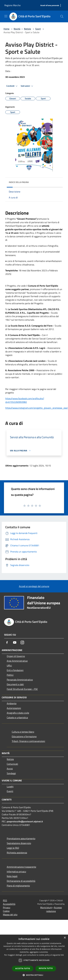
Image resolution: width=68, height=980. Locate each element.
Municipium (46, 907)
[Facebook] (7, 642)
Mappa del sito (10, 915)
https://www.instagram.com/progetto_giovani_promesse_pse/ (37, 408)
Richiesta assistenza (17, 853)
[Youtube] (15, 642)
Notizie (27, 29)
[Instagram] (22, 642)
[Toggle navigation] (6, 16)
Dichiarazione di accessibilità (21, 881)
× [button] (65, 938)
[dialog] (34, 957)
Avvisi (10, 769)
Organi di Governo (16, 656)
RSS (5, 900)
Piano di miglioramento (18, 886)
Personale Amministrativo (20, 680)
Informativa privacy (16, 872)
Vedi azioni (27, 86)
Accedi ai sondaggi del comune (34, 586)
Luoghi (10, 786)
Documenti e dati (15, 684)
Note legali (12, 876)
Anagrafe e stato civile (18, 713)
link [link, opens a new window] (62, 955)
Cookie (6, 911)
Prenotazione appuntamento (21, 838)
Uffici (9, 666)
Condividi (12, 86)
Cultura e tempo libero (23, 732)
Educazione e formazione (24, 736)
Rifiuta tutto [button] (46, 968)
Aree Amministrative (17, 661)
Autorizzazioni (14, 708)
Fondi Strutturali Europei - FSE (22, 689)
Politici (10, 675)
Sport (38, 29)
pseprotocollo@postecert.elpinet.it (25, 821)
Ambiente (12, 703)
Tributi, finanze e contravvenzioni (28, 741)
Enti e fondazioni (15, 670)
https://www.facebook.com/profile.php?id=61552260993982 (25, 400)
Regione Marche (12, 5)
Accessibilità (9, 904)
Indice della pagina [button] (19, 182)
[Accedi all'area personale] (50, 6)
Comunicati (12, 764)
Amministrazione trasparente (21, 867)
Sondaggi (11, 773)
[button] (34, 975)
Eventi (10, 791)
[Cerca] (62, 16)
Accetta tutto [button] (23, 968)
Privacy (7, 907)
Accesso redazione (54, 909)
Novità (17, 29)
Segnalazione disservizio (19, 843)
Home (6, 29)
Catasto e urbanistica (17, 717)
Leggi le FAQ (13, 848)
